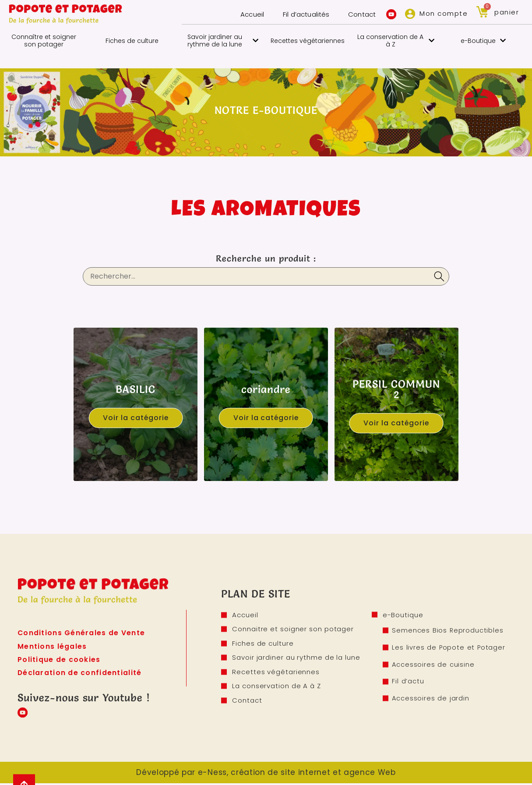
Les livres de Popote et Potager (450, 648)
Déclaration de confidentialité (80, 674)
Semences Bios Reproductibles (449, 631)
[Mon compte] (410, 14)
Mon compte (444, 13)
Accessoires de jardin (432, 699)
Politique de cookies (59, 660)
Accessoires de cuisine (434, 665)
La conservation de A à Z (396, 41)
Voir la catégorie (136, 418)
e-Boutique (483, 41)
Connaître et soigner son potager (44, 41)
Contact (359, 14)
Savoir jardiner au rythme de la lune (223, 41)
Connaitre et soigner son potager (293, 630)
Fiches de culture (132, 41)
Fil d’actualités (303, 14)
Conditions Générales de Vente (82, 633)
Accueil (248, 14)
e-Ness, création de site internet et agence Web (297, 774)
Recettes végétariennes (308, 41)
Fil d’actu (409, 682)
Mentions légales (53, 646)
